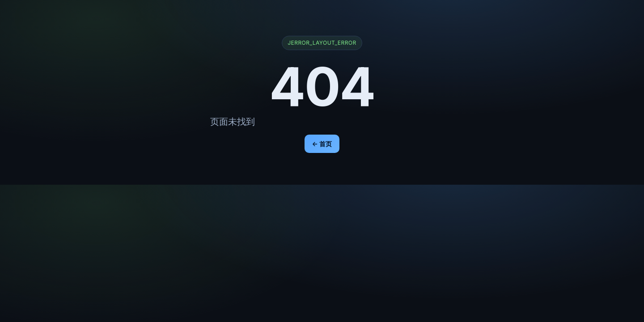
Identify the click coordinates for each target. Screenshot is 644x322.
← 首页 (322, 144)
